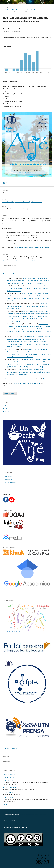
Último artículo (8, 797)
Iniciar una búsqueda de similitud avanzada (26, 383)
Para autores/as (8, 479)
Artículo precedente (9, 787)
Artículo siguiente (9, 792)
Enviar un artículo (10, 394)
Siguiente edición (8, 777)
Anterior (8, 379)
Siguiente (46, 379)
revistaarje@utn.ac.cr (11, 824)
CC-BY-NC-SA (9, 830)
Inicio (5, 8)
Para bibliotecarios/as (9, 482)
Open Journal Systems (10, 748)
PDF (6, 183)
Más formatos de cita (10, 265)
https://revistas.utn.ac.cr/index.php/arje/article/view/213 (19, 261)
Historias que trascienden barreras (39, 286)
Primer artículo (8, 780)
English (5, 406)
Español (6, 409)
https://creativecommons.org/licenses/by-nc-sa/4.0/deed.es (31, 247)
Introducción (44, 303)
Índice (5, 805)
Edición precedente (9, 774)
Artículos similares (10, 274)
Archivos (11, 8)
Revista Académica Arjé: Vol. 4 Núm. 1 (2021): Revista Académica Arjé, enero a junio (29, 331)
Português (6, 412)
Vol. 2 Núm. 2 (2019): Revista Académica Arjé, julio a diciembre (21, 10)
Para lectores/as (8, 476)
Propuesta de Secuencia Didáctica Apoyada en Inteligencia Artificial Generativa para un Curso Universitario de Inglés (27, 352)
